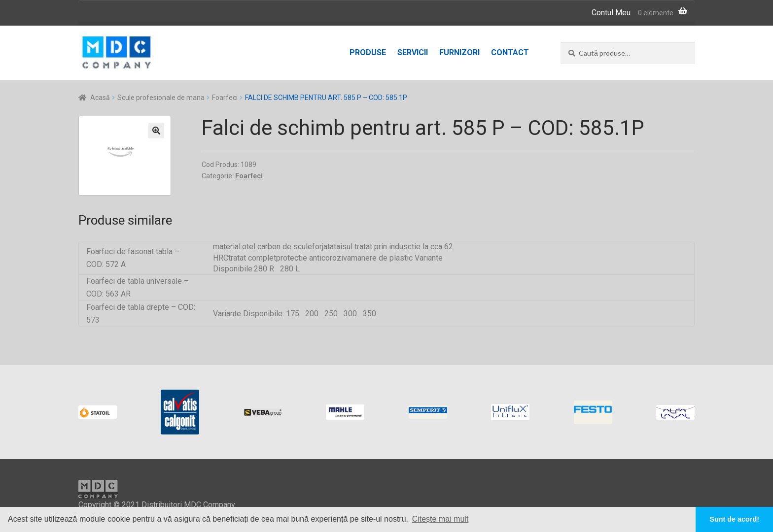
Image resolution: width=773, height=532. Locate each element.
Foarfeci (225, 98)
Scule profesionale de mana (161, 98)
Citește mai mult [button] (440, 519)
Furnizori (459, 52)
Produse (368, 52)
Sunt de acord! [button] (734, 519)
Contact (510, 52)
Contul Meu (611, 13)
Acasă (100, 98)
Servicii (413, 52)
